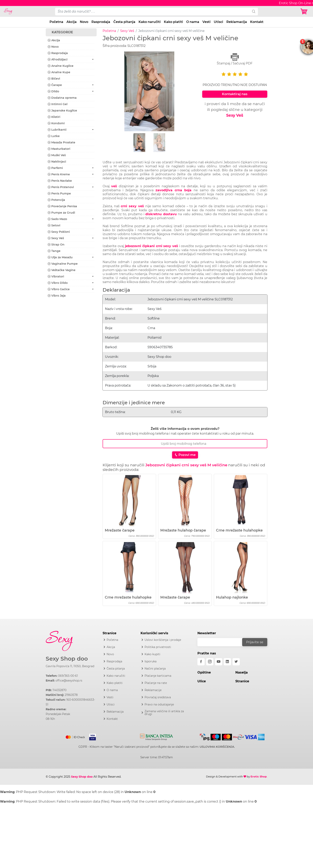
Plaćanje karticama (158, 676)
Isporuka (151, 661)
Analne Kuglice (61, 66)
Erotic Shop (259, 776)
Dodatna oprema (62, 98)
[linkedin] (227, 662)
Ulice (202, 681)
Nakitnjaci (57, 162)
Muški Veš (57, 155)
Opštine (204, 672)
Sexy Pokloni (59, 232)
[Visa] (91, 736)
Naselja (242, 672)
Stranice (242, 681)
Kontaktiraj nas (235, 94)
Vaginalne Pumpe (63, 264)
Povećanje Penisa (62, 206)
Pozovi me (185, 455)
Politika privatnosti (158, 647)
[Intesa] (157, 736)
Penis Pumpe (59, 193)
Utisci (218, 22)
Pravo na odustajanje (159, 704)
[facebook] (201, 662)
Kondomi (56, 123)
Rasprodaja (101, 22)
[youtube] (219, 662)
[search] (254, 12)
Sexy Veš (127, 31)
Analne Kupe (59, 72)
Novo (84, 22)
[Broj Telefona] (185, 444)
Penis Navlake (60, 181)
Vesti (207, 22)
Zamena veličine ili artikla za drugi (164, 713)
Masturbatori (59, 149)
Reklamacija (237, 22)
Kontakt (257, 22)
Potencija (56, 200)
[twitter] (236, 662)
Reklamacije (153, 690)
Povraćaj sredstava (158, 697)
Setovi (54, 225)
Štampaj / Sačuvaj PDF (235, 59)
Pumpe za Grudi (61, 213)
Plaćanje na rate (156, 683)
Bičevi (54, 79)
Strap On (56, 245)
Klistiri (54, 117)
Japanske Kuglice (62, 110)
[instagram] (210, 662)
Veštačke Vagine (62, 270)
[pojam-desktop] (152, 12)
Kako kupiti (152, 654)
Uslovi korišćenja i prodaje (163, 640)
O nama (193, 22)
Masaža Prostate (61, 142)
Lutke (54, 136)
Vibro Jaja (57, 296)
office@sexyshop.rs (69, 681)
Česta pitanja (124, 22)
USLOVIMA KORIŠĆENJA (217, 747)
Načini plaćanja (155, 669)
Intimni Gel (58, 104)
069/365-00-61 (68, 676)
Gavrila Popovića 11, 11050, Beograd (70, 666)
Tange (54, 251)
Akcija (72, 22)
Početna (56, 22)
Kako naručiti (150, 22)
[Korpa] (305, 11)
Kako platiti (173, 22)
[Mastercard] (76, 736)
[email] (222, 642)
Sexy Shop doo (67, 659)
